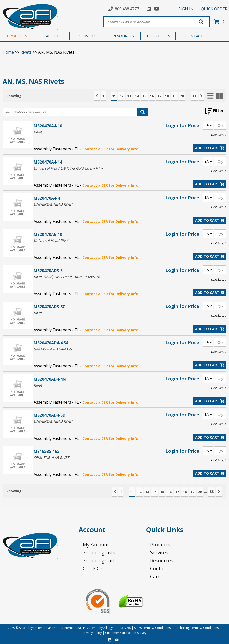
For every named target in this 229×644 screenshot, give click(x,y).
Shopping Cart (99, 560)
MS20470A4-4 (47, 198)
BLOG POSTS (158, 36)
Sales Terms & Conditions (152, 628)
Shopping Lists (99, 552)
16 (152, 96)
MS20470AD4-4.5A (51, 343)
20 (182, 96)
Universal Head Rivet (51, 240)
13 (129, 96)
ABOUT (52, 36)
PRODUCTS (17, 36)
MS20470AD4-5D (50, 415)
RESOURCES (123, 36)
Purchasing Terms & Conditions (196, 628)
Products (160, 544)
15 (144, 96)
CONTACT (194, 36)
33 (194, 96)
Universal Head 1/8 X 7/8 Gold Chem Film (68, 168)
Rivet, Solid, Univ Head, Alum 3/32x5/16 (67, 277)
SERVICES (88, 36)
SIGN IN (186, 9)
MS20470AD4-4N (50, 379)
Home (8, 52)
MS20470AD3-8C (50, 307)
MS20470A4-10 (48, 126)
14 (137, 96)
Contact (159, 569)
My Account (96, 544)
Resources (162, 560)
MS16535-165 (47, 451)
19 (174, 96)
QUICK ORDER (214, 9)
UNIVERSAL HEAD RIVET (53, 204)
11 (114, 96)
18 (167, 96)
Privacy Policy (92, 633)
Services (159, 552)
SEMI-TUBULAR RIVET (51, 458)
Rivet (38, 132)
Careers (159, 577)
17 (159, 96)
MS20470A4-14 (48, 162)
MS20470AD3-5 (48, 270)
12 (122, 96)
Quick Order (97, 569)
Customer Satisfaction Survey (126, 633)
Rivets (26, 52)
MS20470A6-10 (48, 234)
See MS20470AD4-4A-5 (53, 349)
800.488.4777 (127, 9)
